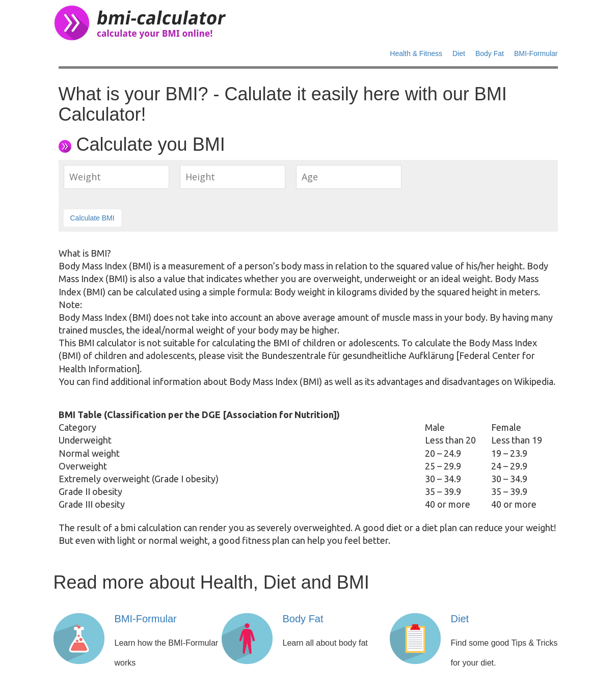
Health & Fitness (416, 53)
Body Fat (490, 53)
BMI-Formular (536, 53)
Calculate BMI (92, 218)
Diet (459, 53)
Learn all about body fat (325, 643)
